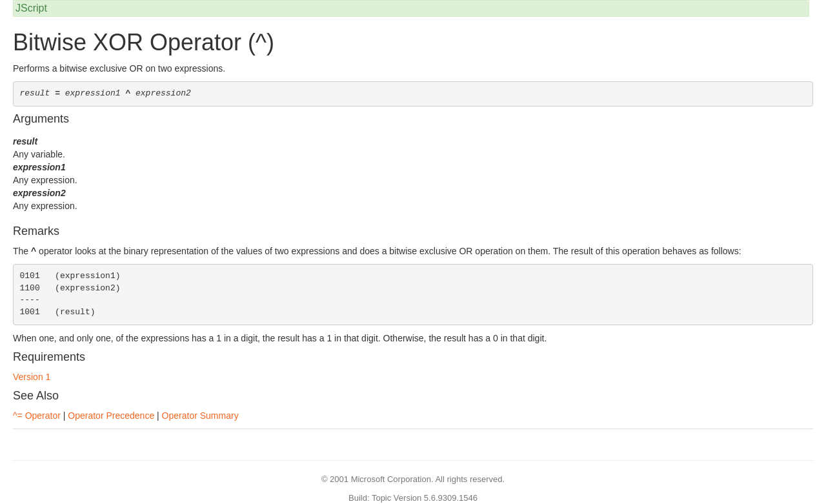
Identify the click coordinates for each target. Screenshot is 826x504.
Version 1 (32, 377)
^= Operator (37, 416)
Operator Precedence (111, 416)
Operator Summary (200, 416)
